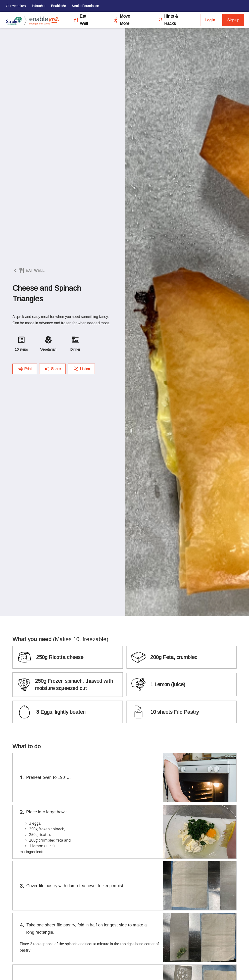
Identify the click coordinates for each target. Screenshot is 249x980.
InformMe (38, 6)
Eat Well (84, 20)
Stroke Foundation (85, 6)
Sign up (233, 20)
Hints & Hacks (171, 20)
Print (25, 369)
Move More (125, 20)
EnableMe (59, 6)
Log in (210, 20)
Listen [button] (81, 369)
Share (52, 369)
